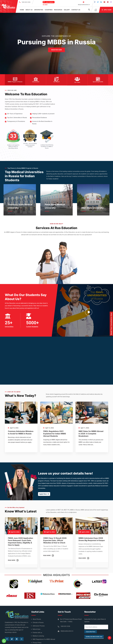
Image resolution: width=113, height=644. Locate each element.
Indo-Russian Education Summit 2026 (44, 5)
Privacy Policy (37, 643)
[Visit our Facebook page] (95, 2)
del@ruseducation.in (84, 5)
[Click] (96, 10)
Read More (13, 560)
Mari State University (92, 208)
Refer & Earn (37, 629)
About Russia (37, 619)
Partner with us (37, 633)
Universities (39, 10)
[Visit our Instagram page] (111, 2)
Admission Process (39, 626)
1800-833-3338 (26, 2)
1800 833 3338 (65, 626)
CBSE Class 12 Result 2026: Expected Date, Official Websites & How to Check (55, 540)
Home (22, 10)
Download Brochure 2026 (94, 637)
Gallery (67, 10)
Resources (58, 10)
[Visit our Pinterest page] (108, 2)
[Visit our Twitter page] (98, 2)
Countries (49, 10)
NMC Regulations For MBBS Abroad (44, 639)
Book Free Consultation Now (111, 324)
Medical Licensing (38, 636)
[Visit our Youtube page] (104, 2)
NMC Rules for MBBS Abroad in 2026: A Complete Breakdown (91, 434)
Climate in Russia (38, 623)
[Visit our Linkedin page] (101, 2)
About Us (29, 10)
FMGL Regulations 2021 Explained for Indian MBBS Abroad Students (55, 434)
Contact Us (76, 10)
